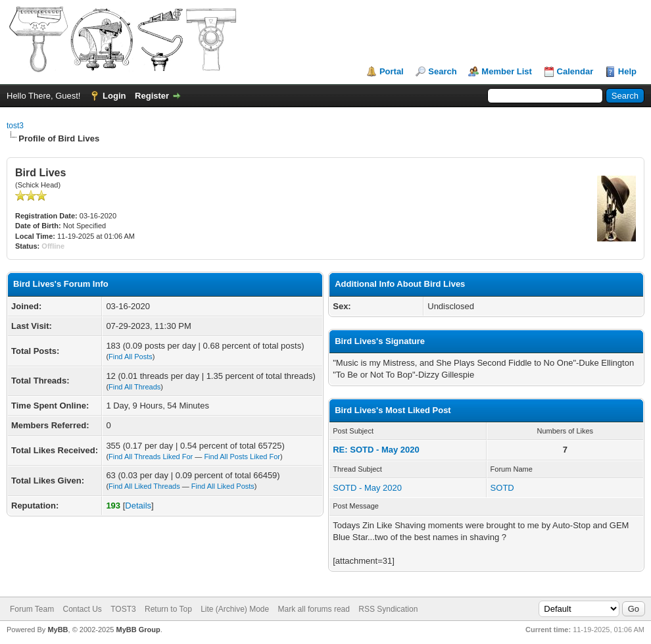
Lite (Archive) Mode (235, 609)
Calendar (575, 71)
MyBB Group (138, 630)
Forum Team (32, 609)
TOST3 (123, 609)
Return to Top (168, 609)
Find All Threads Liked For (151, 457)
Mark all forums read (314, 609)
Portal (392, 71)
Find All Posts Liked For (242, 457)
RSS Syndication (388, 609)
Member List (507, 71)
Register (152, 96)
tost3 (15, 126)
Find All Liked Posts (223, 486)
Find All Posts (131, 357)
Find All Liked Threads (144, 486)
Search (442, 71)
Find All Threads (134, 387)
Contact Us (82, 609)
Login (114, 96)
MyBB (58, 630)
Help (627, 71)
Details (138, 506)
